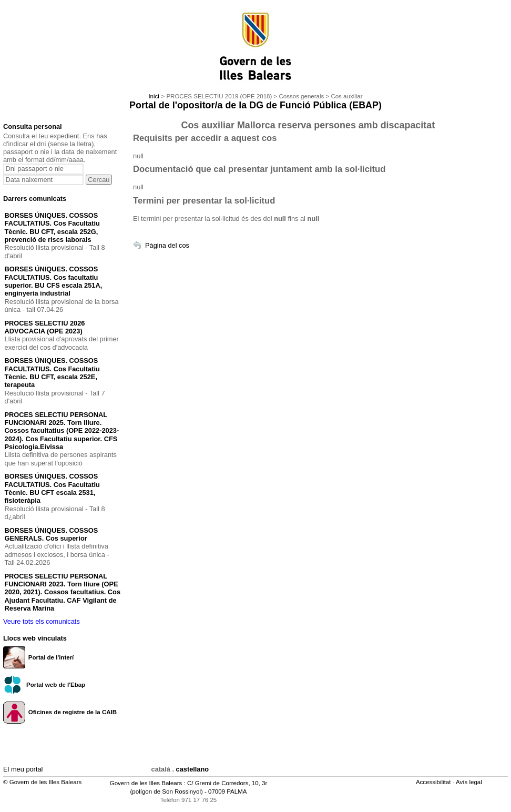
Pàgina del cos (167, 245)
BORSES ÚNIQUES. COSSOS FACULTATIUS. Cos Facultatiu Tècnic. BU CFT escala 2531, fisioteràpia (52, 488)
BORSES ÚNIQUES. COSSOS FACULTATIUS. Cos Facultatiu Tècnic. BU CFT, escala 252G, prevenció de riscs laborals (52, 227)
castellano (193, 769)
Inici (154, 96)
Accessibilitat (434, 782)
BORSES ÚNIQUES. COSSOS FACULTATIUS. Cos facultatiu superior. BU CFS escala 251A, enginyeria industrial (54, 281)
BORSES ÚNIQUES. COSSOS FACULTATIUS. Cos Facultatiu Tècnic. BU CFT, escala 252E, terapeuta (52, 373)
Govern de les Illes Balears (146, 783)
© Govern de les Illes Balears (42, 782)
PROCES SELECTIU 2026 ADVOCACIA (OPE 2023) (45, 327)
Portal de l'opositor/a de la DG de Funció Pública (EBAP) (255, 105)
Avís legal (470, 782)
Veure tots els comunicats (42, 621)
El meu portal (23, 769)
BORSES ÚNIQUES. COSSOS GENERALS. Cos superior (52, 534)
